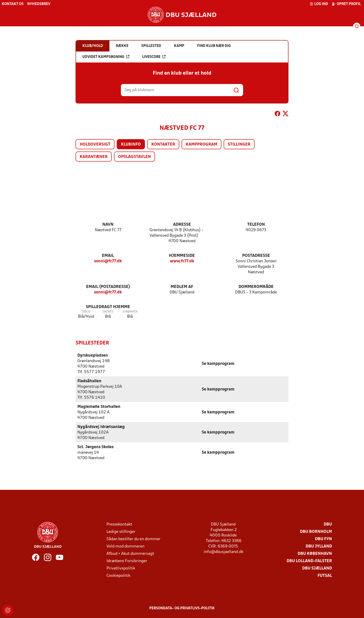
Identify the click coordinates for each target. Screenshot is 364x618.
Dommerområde (256, 287)
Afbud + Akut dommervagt (130, 554)
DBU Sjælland (317, 568)
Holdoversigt (95, 145)
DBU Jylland (319, 546)
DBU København (315, 554)
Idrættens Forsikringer (127, 561)
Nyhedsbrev (39, 4)
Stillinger (239, 145)
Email (108, 256)
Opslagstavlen (134, 157)
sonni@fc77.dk (108, 261)
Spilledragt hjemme (108, 307)
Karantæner (94, 157)
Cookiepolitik (118, 576)
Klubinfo (131, 145)
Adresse (182, 225)
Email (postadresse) (108, 287)
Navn (108, 225)
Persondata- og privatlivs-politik (182, 608)
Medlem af (182, 287)
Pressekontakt (119, 524)
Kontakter (163, 145)
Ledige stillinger (121, 532)
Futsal (325, 576)
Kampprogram (201, 145)
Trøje (86, 312)
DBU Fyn (323, 539)
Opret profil (346, 4)
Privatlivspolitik (121, 568)
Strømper (130, 312)
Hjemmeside (182, 256)
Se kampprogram (218, 364)
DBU (328, 524)
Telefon (256, 225)
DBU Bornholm (316, 532)
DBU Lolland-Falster (309, 561)
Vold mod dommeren (125, 546)
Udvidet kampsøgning (106, 57)
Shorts (108, 312)
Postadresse (256, 256)
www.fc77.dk (182, 261)
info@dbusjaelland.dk (224, 552)
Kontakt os (13, 4)
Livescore (154, 57)
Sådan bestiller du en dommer (133, 539)
